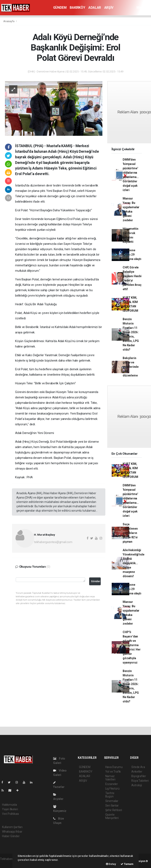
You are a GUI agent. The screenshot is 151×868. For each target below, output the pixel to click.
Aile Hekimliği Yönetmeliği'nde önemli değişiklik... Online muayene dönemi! (133, 563)
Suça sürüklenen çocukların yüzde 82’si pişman (130, 533)
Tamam (127, 864)
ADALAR (95, 8)
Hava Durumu (114, 767)
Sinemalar (112, 801)
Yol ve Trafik (113, 772)
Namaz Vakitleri (110, 778)
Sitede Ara (138, 767)
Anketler (137, 772)
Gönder (96, 581)
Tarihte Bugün (110, 795)
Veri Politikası (10, 814)
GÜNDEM (60, 8)
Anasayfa (9, 21)
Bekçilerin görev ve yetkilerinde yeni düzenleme (131, 367)
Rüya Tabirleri (140, 781)
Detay (111, 864)
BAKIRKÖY (77, 8)
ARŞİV (109, 8)
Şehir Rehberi (114, 810)
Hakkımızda (10, 805)
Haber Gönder (11, 836)
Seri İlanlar (112, 805)
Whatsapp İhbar (12, 832)
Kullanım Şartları (12, 827)
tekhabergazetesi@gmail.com (53, 542)
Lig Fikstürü (112, 789)
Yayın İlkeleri (10, 809)
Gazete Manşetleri (112, 816)
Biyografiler (139, 776)
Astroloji (137, 785)
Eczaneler (112, 784)
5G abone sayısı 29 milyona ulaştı (132, 255)
